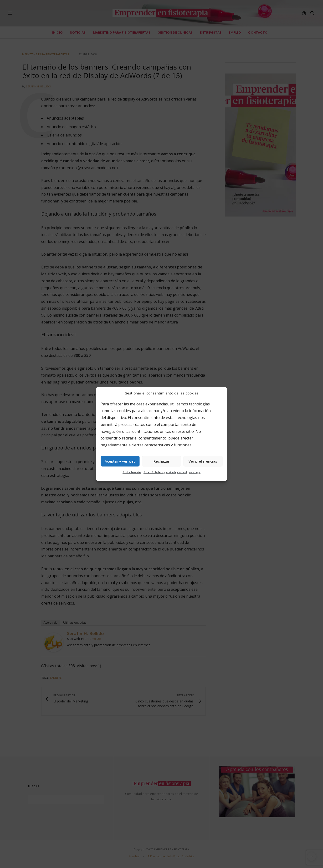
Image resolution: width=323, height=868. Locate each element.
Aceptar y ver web (120, 461)
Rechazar (161, 461)
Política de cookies (132, 472)
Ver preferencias (203, 461)
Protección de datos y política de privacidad (165, 472)
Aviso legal (195, 472)
